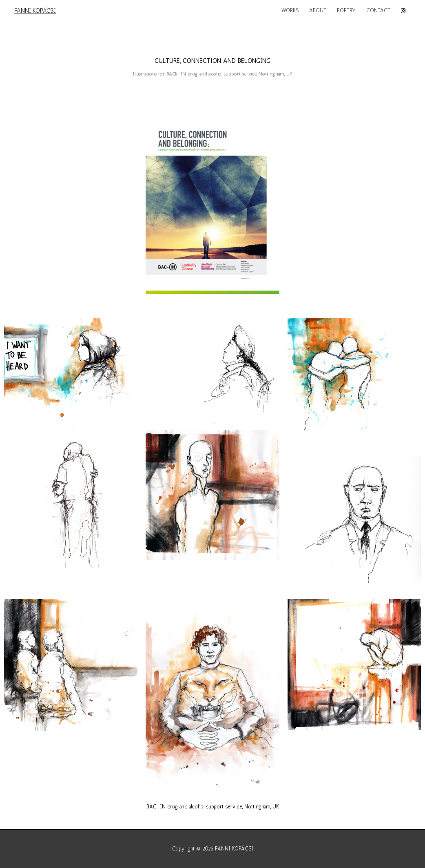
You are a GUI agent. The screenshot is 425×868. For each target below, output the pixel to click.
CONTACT (378, 10)
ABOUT (318, 10)
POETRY (346, 10)
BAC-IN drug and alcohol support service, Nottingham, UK (213, 807)
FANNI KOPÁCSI (35, 11)
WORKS (290, 10)
